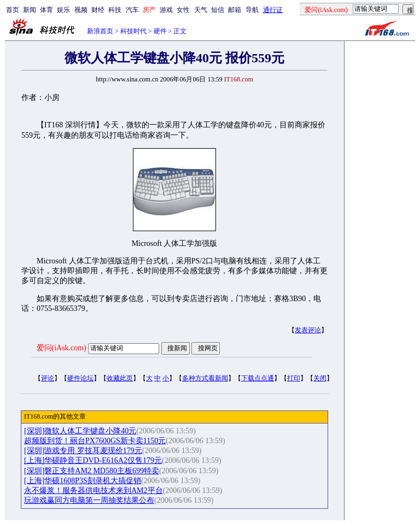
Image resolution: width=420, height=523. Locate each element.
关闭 (320, 378)
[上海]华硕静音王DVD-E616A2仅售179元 (93, 460)
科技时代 (133, 31)
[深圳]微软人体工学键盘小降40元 (80, 431)
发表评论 (308, 330)
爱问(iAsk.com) (62, 348)
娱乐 (63, 10)
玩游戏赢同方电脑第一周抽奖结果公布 (89, 500)
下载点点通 (258, 378)
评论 (48, 378)
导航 (252, 10)
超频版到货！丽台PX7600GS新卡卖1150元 (95, 441)
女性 (183, 10)
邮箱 (235, 10)
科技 (115, 10)
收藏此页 (120, 378)
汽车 (132, 10)
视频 (81, 10)
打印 (294, 378)
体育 (46, 10)
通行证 (273, 10)
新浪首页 (100, 31)
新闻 (30, 10)
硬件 (160, 31)
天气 (201, 10)
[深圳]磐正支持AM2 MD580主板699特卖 (92, 471)
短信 (218, 10)
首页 (13, 10)
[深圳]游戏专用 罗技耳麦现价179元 (83, 451)
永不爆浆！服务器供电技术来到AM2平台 (94, 490)
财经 (98, 10)
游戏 (166, 10)
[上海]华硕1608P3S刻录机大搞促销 (83, 481)
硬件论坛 (80, 378)
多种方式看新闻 (205, 378)
